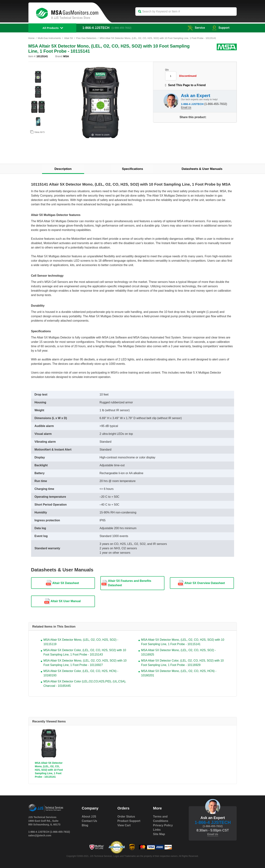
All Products (50, 28)
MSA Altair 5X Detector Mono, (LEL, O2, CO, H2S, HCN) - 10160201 (179, 673)
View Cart (124, 825)
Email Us (186, 107)
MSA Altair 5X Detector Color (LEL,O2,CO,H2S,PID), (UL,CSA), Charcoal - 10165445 (85, 684)
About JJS (89, 817)
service (196, 28)
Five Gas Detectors (87, 38)
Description (63, 169)
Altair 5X (69, 38)
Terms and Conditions (161, 819)
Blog (85, 825)
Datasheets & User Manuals (202, 169)
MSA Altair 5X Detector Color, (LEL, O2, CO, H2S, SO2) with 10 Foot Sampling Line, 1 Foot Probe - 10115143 (85, 652)
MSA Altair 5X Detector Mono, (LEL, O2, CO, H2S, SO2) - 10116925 (179, 652)
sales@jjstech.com (40, 835)
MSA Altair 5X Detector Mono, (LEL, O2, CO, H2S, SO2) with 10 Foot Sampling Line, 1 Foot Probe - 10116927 (85, 663)
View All (37, 132)
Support (221, 28)
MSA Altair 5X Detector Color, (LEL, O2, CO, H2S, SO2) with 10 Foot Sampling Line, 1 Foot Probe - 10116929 (183, 663)
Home (32, 38)
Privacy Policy (163, 825)
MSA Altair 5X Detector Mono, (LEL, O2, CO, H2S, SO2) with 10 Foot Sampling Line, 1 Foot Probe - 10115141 (183, 642)
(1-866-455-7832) (122, 28)
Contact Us (89, 821)
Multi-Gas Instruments (49, 38)
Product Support (129, 821)
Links (157, 830)
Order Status (126, 817)
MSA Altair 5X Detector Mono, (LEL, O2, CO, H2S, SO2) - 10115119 (81, 642)
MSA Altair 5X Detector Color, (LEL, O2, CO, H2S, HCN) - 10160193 (81, 673)
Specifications (132, 169)
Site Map (159, 834)
